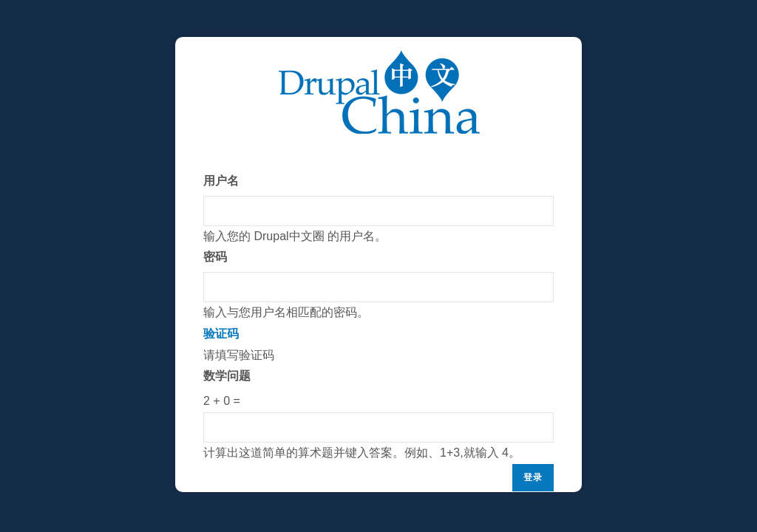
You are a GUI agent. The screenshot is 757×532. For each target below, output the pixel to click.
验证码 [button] (221, 334)
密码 (215, 257)
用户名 (221, 181)
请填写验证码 (378, 394)
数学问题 (227, 376)
